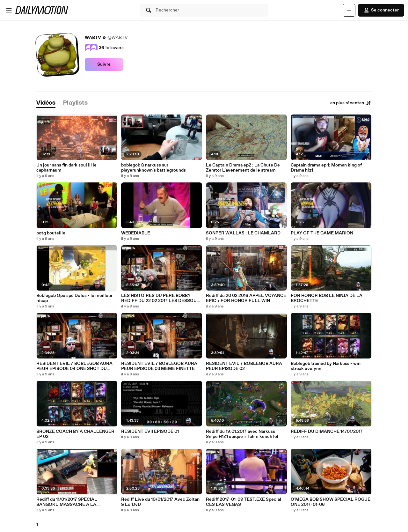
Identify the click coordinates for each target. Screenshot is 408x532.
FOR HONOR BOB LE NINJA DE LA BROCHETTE (327, 298)
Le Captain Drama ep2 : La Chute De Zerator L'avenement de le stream (243, 168)
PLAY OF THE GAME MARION (322, 233)
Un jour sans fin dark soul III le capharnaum (66, 168)
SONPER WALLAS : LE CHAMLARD (243, 233)
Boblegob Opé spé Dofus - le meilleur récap (74, 298)
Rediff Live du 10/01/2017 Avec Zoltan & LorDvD (160, 502)
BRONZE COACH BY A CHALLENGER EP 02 (75, 434)
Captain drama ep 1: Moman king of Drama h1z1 (326, 168)
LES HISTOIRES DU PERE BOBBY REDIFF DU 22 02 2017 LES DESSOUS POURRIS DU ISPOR (160, 298)
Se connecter (381, 10)
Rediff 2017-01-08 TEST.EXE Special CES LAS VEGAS (244, 502)
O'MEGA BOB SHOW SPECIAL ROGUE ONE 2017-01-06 (331, 502)
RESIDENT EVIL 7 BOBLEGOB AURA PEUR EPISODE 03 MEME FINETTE (159, 366)
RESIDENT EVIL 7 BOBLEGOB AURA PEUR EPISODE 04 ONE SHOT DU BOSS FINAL (74, 366)
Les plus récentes (350, 103)
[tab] (46, 103)
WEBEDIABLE (136, 233)
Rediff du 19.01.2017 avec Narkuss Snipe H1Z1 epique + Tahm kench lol (242, 434)
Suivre (104, 64)
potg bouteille (51, 233)
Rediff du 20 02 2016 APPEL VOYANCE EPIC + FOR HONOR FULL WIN (246, 298)
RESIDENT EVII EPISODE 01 (150, 432)
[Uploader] (349, 10)
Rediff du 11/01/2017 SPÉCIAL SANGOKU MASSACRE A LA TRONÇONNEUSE (67, 502)
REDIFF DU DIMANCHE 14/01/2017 (327, 432)
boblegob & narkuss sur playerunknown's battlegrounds (153, 168)
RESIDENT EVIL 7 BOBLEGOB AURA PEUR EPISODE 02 (244, 366)
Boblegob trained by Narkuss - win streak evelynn (326, 366)
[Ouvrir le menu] (9, 10)
